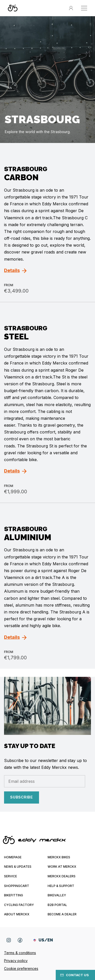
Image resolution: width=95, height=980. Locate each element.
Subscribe (22, 797)
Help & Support (61, 886)
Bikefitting (14, 895)
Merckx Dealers (62, 876)
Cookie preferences (21, 968)
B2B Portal (57, 905)
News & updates (18, 867)
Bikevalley (57, 895)
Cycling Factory (19, 905)
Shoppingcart (17, 886)
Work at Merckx (62, 867)
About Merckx (17, 914)
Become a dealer (62, 914)
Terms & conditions (20, 953)
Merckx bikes (59, 857)
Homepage (13, 857)
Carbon (21, 177)
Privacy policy (16, 961)
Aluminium (28, 537)
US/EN (43, 940)
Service (11, 876)
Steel (16, 337)
